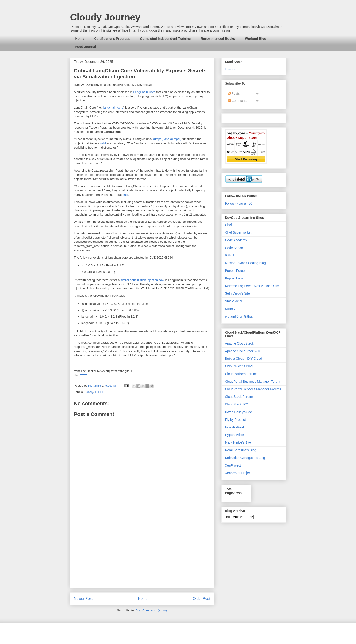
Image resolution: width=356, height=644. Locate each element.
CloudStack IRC (237, 404)
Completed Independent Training (165, 39)
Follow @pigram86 (239, 203)
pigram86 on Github (239, 316)
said (103, 143)
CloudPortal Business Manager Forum (253, 382)
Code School (234, 248)
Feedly (89, 392)
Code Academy (236, 240)
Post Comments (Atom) (151, 610)
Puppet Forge (235, 271)
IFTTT (83, 375)
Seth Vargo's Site (238, 293)
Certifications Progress (112, 39)
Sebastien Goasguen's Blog (245, 458)
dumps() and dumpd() (167, 139)
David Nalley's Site (239, 412)
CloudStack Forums (239, 397)
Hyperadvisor (235, 435)
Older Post (202, 599)
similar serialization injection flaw (142, 280)
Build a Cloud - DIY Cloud (244, 359)
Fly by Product (235, 420)
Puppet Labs (234, 278)
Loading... (232, 69)
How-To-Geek (235, 427)
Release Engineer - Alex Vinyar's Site (252, 286)
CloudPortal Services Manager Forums (253, 389)
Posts (234, 93)
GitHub (230, 255)
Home (80, 39)
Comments (238, 101)
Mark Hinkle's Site (238, 442)
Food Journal (86, 47)
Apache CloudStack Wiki (243, 351)
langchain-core (113, 108)
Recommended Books (218, 39)
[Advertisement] (142, 555)
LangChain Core (144, 92)
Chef (229, 225)
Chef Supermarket (238, 232)
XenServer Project (238, 473)
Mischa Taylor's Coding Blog (245, 263)
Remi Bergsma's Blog (241, 450)
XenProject (233, 465)
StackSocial (234, 301)
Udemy (230, 309)
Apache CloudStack (239, 343)
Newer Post (83, 599)
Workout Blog (256, 39)
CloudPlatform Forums (241, 374)
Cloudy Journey (105, 17)
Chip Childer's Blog (239, 366)
